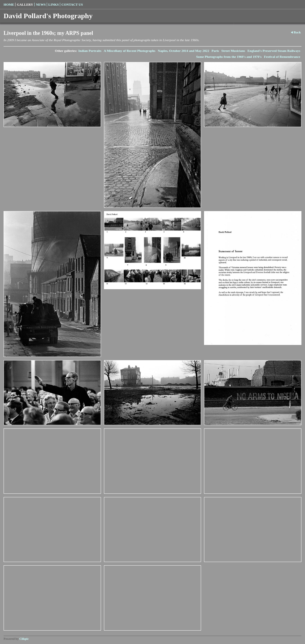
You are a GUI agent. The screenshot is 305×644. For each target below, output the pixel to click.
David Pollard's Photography (48, 16)
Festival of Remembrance (282, 57)
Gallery (25, 4)
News (41, 4)
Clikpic (24, 639)
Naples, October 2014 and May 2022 (184, 51)
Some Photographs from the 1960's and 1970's (229, 57)
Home (9, 4)
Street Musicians (233, 51)
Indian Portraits (90, 51)
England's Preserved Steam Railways (274, 51)
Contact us (72, 4)
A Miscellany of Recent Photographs (129, 51)
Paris (215, 51)
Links (53, 4)
